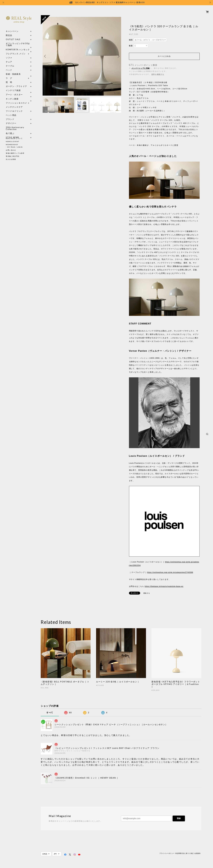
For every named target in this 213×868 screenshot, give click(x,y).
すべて (50, 713)
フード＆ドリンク (14, 108)
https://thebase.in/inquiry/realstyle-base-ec (164, 586)
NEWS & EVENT (12, 141)
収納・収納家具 (19, 71)
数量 (131, 46)
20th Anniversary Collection (15, 125)
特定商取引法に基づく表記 (184, 853)
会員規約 (197, 853)
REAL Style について (14, 138)
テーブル (10, 63)
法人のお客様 (11, 159)
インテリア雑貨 (19, 87)
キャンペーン (12, 28)
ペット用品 (11, 112)
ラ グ (9, 75)
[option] (82, 56)
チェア (10, 58)
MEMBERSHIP (12, 145)
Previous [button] (46, 56)
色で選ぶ (10, 130)
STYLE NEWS (13, 134)
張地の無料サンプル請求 (15, 153)
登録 (179, 818)
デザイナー (11, 120)
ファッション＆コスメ (16, 100)
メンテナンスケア (14, 104)
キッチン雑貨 (19, 95)
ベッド (9, 67)
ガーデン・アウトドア (16, 83)
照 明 (9, 79)
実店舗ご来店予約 (13, 156)
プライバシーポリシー (167, 853)
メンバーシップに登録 (141, 68)
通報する (147, 593)
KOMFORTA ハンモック (18, 46)
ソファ (14, 54)
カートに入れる (164, 56)
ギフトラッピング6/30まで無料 (18, 41)
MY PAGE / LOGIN (15, 147)
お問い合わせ (11, 150)
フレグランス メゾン (16, 50)
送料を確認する (158, 74)
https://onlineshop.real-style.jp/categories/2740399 (170, 572)
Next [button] (118, 56)
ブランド (10, 116)
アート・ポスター (19, 91)
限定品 (9, 32)
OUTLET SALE (13, 36)
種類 (131, 40)
